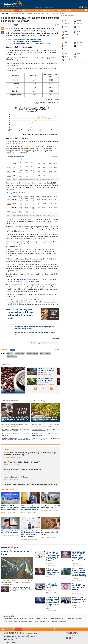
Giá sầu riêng (17, 621)
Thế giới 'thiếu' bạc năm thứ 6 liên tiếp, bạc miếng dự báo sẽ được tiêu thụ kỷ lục (45, 430)
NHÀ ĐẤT (36, 10)
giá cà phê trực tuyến (30, 147)
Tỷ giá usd (25, 619)
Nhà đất (3, 513)
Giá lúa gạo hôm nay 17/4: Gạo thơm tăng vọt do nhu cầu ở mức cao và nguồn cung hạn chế (45, 419)
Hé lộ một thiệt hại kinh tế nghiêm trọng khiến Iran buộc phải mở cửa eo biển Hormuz (21, 589)
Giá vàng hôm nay (8, 619)
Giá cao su (36, 621)
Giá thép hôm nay (8, 621)
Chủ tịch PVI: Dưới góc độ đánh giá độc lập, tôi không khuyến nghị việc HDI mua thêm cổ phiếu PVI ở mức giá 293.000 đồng (30, 485)
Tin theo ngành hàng (70, 16)
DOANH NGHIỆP (52, 10)
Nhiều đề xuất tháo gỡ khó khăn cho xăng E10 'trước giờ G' (22, 462)
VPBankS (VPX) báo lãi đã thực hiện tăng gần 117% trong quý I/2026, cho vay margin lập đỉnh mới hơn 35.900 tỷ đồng (30, 454)
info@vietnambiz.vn (11, 641)
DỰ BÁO (12, 10)
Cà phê (13, 391)
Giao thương (60, 14)
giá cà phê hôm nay (12, 357)
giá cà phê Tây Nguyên (32, 353)
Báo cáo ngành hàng (48, 14)
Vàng (31, 14)
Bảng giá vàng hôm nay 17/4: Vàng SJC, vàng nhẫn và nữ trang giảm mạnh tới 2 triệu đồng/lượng (46, 425)
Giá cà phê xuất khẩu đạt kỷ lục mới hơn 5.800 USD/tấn (27, 41)
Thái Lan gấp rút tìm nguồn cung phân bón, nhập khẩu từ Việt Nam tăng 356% (50, 533)
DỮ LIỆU (66, 10)
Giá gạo (30, 621)
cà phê (31, 50)
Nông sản (37, 14)
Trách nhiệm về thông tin (9, 642)
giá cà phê (14, 58)
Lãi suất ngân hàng (69, 619)
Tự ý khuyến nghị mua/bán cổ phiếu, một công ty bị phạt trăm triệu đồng (79, 587)
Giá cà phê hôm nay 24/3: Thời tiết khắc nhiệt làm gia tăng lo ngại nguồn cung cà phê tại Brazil (34, 328)
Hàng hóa (6, 14)
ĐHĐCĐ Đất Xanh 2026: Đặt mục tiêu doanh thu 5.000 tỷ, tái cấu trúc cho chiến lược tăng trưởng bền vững (10, 508)
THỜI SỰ (7, 10)
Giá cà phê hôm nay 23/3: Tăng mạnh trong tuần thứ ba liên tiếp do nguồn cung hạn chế (35, 333)
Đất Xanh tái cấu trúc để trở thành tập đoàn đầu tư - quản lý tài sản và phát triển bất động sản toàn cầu (30, 508)
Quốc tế (6, 479)
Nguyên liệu (24, 14)
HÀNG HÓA (18, 10)
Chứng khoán (7, 457)
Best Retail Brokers (45, 621)
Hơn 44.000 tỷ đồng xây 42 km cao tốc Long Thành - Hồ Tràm (23, 470)
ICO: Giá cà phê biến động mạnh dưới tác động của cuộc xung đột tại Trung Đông (16, 430)
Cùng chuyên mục (39, 401)
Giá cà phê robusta (20, 353)
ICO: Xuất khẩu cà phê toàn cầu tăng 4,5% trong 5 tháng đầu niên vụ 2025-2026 (15, 425)
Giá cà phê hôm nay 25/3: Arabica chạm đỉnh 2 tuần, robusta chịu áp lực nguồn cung (21, 314)
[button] (35, 389)
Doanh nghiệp (44, 511)
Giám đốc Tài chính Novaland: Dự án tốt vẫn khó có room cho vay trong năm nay (79, 600)
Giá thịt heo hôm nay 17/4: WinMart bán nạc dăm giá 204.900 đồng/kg (45, 435)
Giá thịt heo (24, 621)
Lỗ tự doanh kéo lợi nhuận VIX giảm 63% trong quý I (52, 586)
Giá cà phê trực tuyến (45, 353)
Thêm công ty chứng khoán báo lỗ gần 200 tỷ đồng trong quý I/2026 (10, 532)
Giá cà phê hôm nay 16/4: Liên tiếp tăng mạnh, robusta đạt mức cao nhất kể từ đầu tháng (15, 419)
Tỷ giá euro (38, 619)
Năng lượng (15, 14)
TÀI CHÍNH (30, 10)
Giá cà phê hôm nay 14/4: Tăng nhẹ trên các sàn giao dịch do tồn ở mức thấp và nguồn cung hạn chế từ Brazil (16, 440)
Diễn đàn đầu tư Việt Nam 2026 (58, 621)
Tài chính (48, 609)
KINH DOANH (60, 10)
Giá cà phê (10, 29)
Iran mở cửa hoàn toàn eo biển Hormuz (16, 477)
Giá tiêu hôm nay (59, 619)
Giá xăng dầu (79, 619)
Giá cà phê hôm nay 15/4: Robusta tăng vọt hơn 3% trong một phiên (16, 435)
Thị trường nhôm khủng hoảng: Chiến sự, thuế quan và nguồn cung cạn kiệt (46, 439)
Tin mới (7, 450)
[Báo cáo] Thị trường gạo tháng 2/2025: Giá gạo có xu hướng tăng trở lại (32, 43)
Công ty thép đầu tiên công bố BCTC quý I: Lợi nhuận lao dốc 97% (50, 507)
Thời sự (5, 472)
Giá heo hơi (45, 619)
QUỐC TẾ (24, 10)
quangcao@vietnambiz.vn (76, 635)
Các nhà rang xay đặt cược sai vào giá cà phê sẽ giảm (27, 39)
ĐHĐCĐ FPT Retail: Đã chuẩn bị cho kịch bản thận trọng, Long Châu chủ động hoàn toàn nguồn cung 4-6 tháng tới (78, 556)
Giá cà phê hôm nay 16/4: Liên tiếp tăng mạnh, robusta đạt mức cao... (46, 371)
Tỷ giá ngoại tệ (17, 619)
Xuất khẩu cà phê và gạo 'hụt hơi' (46, 379)
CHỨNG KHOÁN (43, 10)
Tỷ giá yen (31, 619)
